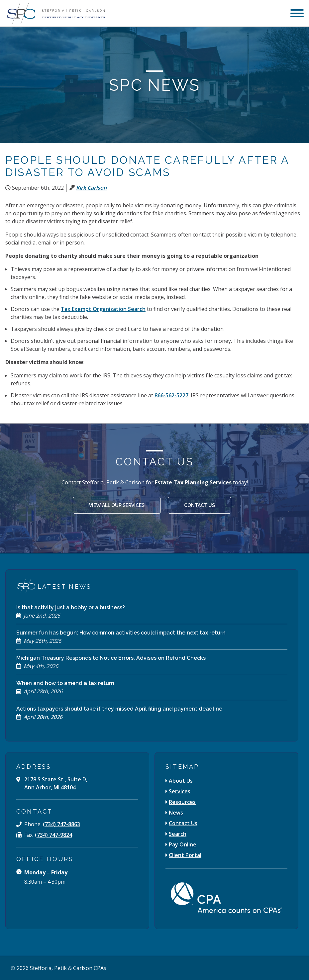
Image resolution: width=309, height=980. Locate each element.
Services (180, 791)
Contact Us (200, 505)
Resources (182, 802)
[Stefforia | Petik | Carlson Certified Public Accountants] (55, 13)
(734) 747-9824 (53, 835)
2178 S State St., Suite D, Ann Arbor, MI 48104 (56, 783)
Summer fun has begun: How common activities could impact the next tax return (121, 633)
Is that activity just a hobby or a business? (71, 607)
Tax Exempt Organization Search (103, 309)
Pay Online (183, 844)
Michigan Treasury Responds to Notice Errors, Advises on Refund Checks (111, 658)
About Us (181, 781)
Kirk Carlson (91, 188)
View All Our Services (117, 505)
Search (178, 834)
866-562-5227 (171, 395)
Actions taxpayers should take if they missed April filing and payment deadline (119, 709)
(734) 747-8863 (61, 824)
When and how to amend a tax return (65, 683)
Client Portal (185, 855)
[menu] (297, 14)
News (176, 813)
